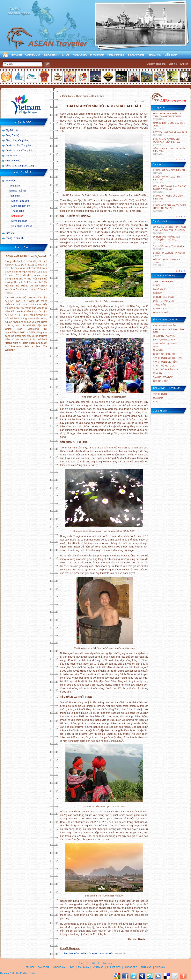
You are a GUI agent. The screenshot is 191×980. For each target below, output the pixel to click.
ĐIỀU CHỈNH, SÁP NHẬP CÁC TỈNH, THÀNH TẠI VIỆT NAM (168, 116)
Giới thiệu (11, 181)
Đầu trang (108, 963)
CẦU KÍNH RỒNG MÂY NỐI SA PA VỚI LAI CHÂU (88, 954)
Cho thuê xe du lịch (165, 354)
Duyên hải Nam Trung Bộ (19, 151)
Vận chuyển (160, 394)
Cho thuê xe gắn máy (166, 370)
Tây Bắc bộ (12, 130)
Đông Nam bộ (13, 161)
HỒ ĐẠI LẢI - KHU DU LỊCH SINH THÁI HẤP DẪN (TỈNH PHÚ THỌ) (170, 230)
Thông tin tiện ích (15, 238)
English (184, 64)
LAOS (66, 55)
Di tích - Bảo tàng (21, 201)
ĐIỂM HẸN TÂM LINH (163, 301)
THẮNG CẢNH (160, 305)
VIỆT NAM (171, 55)
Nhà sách (159, 350)
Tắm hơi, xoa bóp (163, 377)
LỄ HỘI (157, 285)
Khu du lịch (17, 216)
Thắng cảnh (18, 211)
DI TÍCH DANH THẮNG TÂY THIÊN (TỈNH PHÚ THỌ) (167, 240)
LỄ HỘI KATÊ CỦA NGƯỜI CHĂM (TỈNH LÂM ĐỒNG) (170, 208)
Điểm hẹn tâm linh (21, 206)
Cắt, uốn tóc (161, 381)
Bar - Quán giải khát (165, 340)
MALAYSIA (80, 55)
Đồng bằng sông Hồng (17, 140)
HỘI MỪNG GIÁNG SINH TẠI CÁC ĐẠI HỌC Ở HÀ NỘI (170, 189)
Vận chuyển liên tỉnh (166, 362)
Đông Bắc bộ (12, 135)
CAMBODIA (33, 55)
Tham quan (15, 196)
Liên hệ (173, 64)
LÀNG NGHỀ (159, 289)
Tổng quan (14, 186)
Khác (156, 402)
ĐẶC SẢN (158, 293)
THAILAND (154, 55)
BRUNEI (17, 55)
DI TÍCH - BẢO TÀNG (164, 297)
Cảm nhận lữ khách (22, 226)
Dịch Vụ (10, 233)
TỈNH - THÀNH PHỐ (163, 281)
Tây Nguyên (12, 156)
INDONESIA (51, 55)
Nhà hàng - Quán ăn (165, 336)
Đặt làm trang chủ (156, 64)
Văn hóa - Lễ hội (17, 191)
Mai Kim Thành (27, 973)
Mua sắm (158, 398)
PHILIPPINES (116, 55)
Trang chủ (84, 963)
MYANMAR (97, 55)
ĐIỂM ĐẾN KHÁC (162, 312)
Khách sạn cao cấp (165, 326)
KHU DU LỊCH (160, 309)
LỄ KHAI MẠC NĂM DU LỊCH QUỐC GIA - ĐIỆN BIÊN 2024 (167, 142)
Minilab (158, 373)
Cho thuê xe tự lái (164, 366)
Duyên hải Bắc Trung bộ (18, 145)
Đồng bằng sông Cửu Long (20, 166)
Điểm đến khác (19, 221)
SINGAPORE (136, 55)
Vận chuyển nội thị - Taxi (168, 358)
